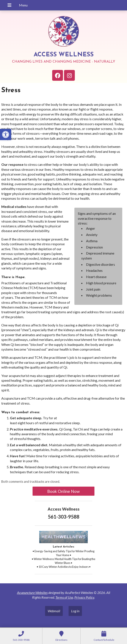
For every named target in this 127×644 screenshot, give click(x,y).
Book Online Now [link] (63, 491)
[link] (6, 134)
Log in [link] (75, 611)
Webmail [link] (54, 611)
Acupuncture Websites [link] (32, 593)
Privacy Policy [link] (84, 597)
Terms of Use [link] (64, 597)
